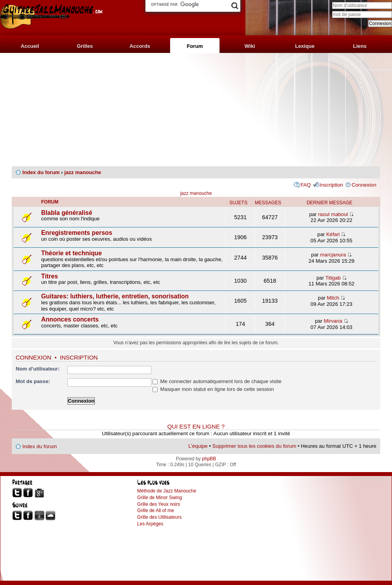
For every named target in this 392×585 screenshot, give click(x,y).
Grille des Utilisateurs (159, 517)
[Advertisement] (196, 110)
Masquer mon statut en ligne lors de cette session (213, 389)
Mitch (333, 298)
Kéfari (333, 234)
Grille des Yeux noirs (159, 504)
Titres (50, 276)
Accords (140, 46)
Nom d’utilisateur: (38, 369)
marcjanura (333, 255)
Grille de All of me (156, 511)
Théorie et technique (72, 253)
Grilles (85, 46)
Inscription (331, 185)
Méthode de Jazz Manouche (167, 491)
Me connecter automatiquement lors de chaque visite (217, 381)
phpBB (209, 459)
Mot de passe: (33, 381)
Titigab (333, 278)
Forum (195, 46)
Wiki (250, 46)
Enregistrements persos (77, 233)
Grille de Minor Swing (160, 498)
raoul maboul (333, 214)
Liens (360, 46)
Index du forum (41, 172)
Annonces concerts (70, 319)
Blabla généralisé (67, 213)
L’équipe (198, 446)
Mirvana (333, 321)
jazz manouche (83, 172)
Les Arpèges (150, 524)
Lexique (305, 46)
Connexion (364, 185)
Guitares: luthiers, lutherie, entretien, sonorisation (115, 296)
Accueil (30, 46)
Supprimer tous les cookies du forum (254, 446)
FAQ (305, 185)
